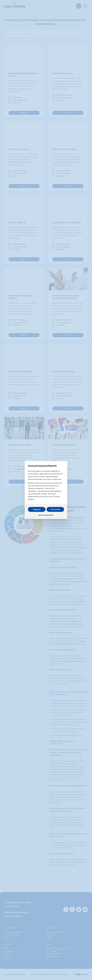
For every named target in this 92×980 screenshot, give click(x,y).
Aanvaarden (55, 509)
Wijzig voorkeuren (46, 515)
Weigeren (37, 509)
